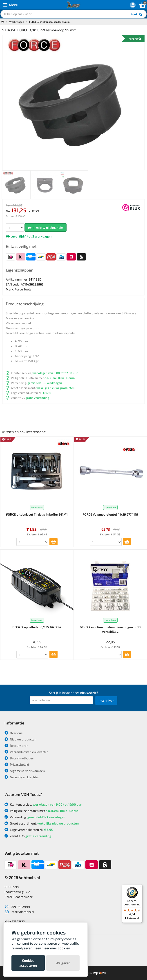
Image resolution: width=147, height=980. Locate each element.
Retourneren (16, 746)
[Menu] (140, 887)
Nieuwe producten (20, 739)
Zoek (137, 15)
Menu (11, 5)
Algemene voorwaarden (25, 771)
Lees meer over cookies (52, 948)
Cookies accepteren (28, 963)
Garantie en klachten (22, 777)
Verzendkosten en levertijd (26, 752)
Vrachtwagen (17, 22)
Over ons (13, 733)
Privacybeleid (17, 764)
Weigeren (63, 963)
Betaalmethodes (19, 758)
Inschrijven (107, 700)
